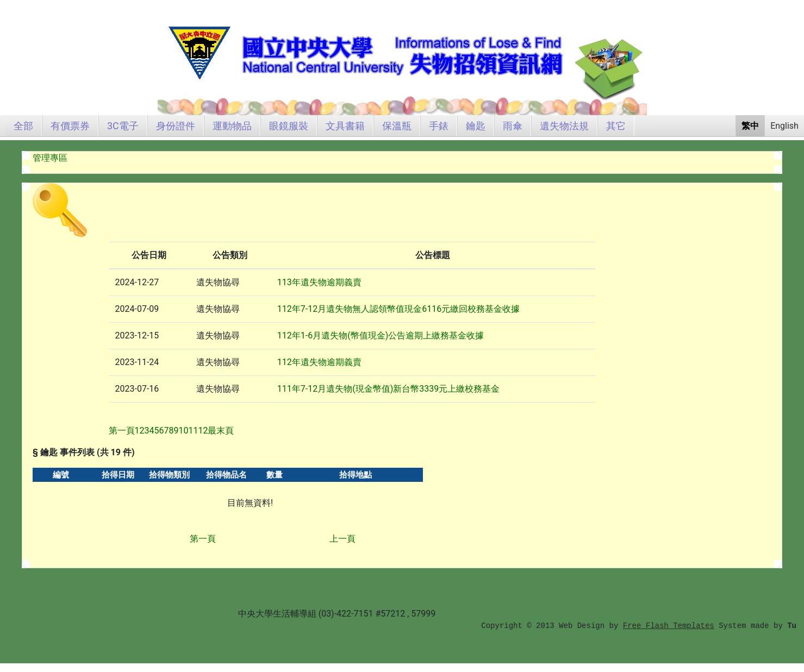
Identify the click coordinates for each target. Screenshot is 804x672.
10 (184, 431)
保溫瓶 (397, 126)
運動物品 (232, 126)
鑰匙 (476, 126)
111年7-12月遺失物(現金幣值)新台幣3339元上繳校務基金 (388, 389)
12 (203, 431)
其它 (616, 126)
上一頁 (342, 539)
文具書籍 (345, 126)
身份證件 (176, 126)
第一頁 (203, 539)
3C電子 (123, 126)
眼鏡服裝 (289, 126)
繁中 (750, 126)
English (784, 126)
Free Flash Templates (669, 626)
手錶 (439, 126)
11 (193, 431)
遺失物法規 (564, 126)
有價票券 (70, 126)
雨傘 (513, 126)
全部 (23, 126)
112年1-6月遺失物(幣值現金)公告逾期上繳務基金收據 (381, 335)
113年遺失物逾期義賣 (319, 282)
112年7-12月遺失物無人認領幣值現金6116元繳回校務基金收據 (398, 309)
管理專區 (50, 158)
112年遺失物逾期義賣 (319, 362)
